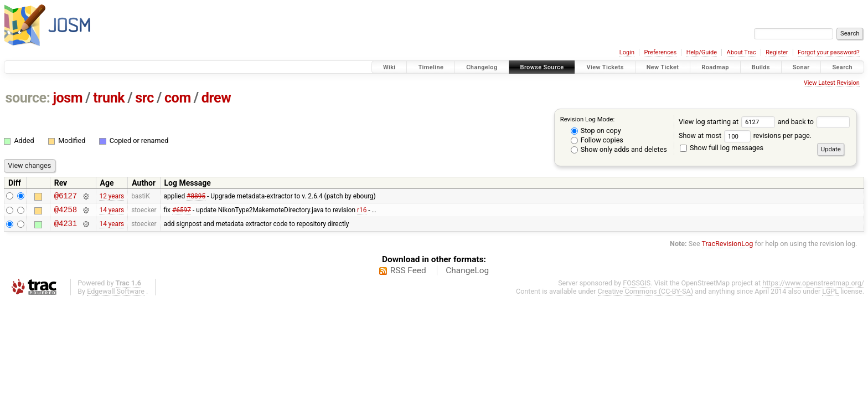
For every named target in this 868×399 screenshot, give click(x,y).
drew (216, 98)
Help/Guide (702, 52)
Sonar (801, 67)
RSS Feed (408, 275)
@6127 (66, 197)
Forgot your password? (829, 52)
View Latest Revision (832, 83)
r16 (362, 212)
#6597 (182, 212)
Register (777, 52)
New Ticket (663, 67)
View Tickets (605, 67)
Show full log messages (722, 148)
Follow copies (597, 140)
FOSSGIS (637, 288)
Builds (761, 67)
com (178, 98)
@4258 (66, 213)
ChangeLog (467, 275)
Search (842, 67)
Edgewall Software (116, 296)
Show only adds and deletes (619, 149)
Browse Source (542, 67)
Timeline (431, 67)
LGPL (830, 296)
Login (627, 52)
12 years (112, 197)
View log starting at (728, 122)
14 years (112, 212)
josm (68, 98)
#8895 (196, 197)
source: (28, 98)
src (144, 98)
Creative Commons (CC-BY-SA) (646, 296)
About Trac (742, 52)
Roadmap (715, 67)
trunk (109, 98)
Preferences (660, 52)
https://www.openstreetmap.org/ (813, 288)
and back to (814, 122)
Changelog (482, 67)
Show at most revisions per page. (745, 135)
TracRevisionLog (728, 249)
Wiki (389, 67)
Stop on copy (596, 131)
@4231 (66, 228)
